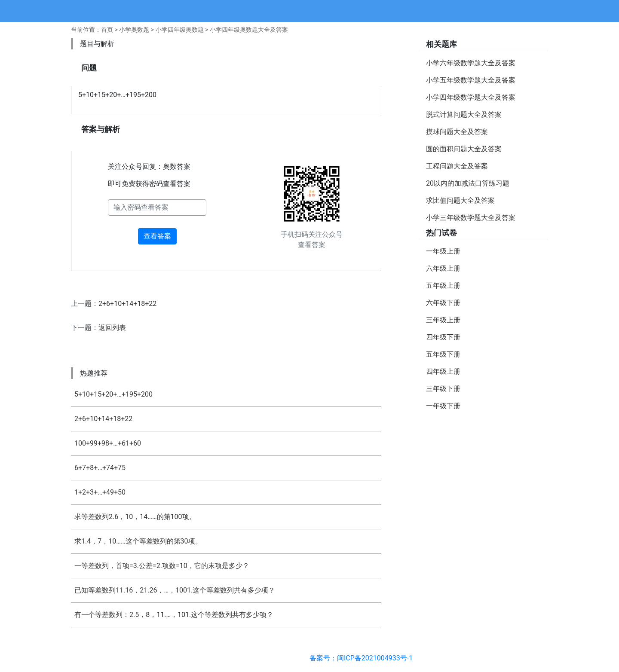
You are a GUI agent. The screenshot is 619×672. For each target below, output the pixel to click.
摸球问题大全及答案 (457, 132)
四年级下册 (443, 337)
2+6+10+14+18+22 (127, 304)
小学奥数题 (134, 30)
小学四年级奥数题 (180, 30)
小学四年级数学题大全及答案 (471, 97)
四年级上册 (443, 371)
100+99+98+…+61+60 (108, 443)
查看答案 (157, 236)
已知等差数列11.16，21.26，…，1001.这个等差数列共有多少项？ (175, 590)
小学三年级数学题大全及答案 (471, 218)
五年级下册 (443, 354)
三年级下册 (443, 389)
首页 (107, 30)
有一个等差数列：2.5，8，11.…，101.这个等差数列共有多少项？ (174, 615)
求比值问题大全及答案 (460, 200)
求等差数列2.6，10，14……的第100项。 (135, 517)
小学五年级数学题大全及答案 (471, 80)
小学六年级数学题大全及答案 (471, 63)
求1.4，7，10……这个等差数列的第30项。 (138, 541)
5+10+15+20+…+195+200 (113, 394)
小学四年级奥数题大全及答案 (249, 30)
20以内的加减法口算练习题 (468, 183)
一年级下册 (443, 406)
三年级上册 (443, 320)
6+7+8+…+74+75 (100, 468)
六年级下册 (443, 303)
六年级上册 (443, 268)
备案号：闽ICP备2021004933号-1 (361, 658)
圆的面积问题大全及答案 (464, 149)
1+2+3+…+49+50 (100, 492)
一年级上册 (443, 251)
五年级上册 (443, 286)
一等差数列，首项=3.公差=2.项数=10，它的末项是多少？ (162, 566)
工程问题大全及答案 (457, 166)
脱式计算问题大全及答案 (464, 115)
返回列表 (112, 328)
